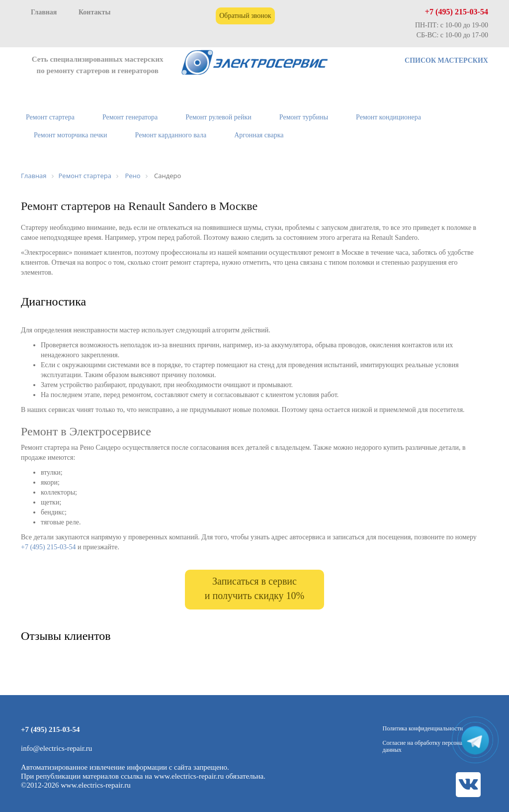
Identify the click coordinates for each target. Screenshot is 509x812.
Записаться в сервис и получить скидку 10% (254, 588)
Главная (44, 12)
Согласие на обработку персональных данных (431, 746)
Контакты (94, 12)
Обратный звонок (245, 16)
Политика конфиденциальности (423, 728)
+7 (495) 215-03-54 (457, 12)
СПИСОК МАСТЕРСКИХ (446, 60)
